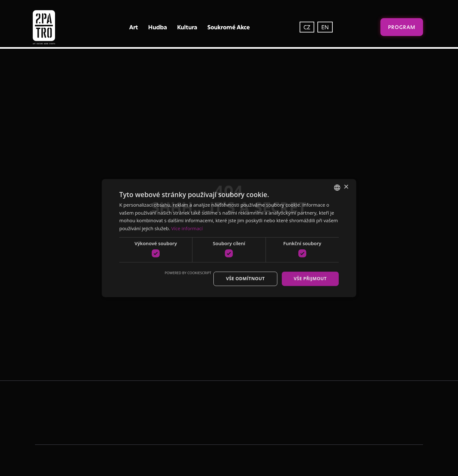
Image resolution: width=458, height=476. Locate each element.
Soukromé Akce (229, 27)
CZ (307, 27)
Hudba (158, 27)
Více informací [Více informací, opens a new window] (187, 228)
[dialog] (229, 238)
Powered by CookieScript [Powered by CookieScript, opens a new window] (188, 273)
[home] (57, 27)
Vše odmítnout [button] (245, 279)
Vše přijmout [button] (310, 279)
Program (402, 27)
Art (134, 27)
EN (325, 27)
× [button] (346, 187)
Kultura (187, 27)
